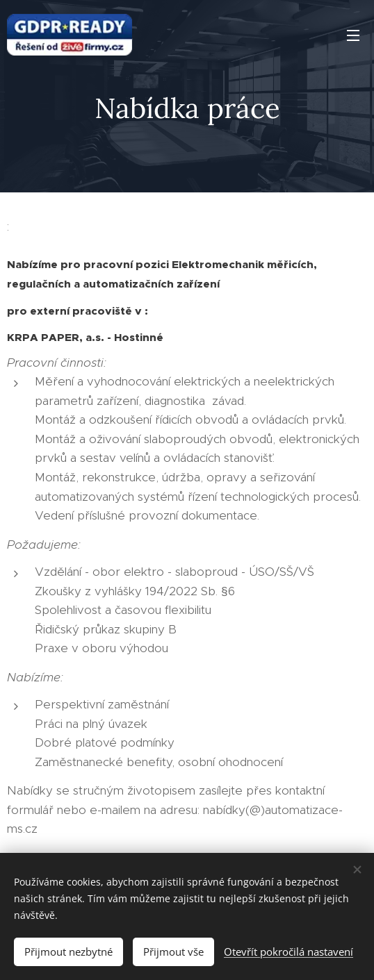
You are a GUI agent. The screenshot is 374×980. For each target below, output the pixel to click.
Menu (353, 35)
